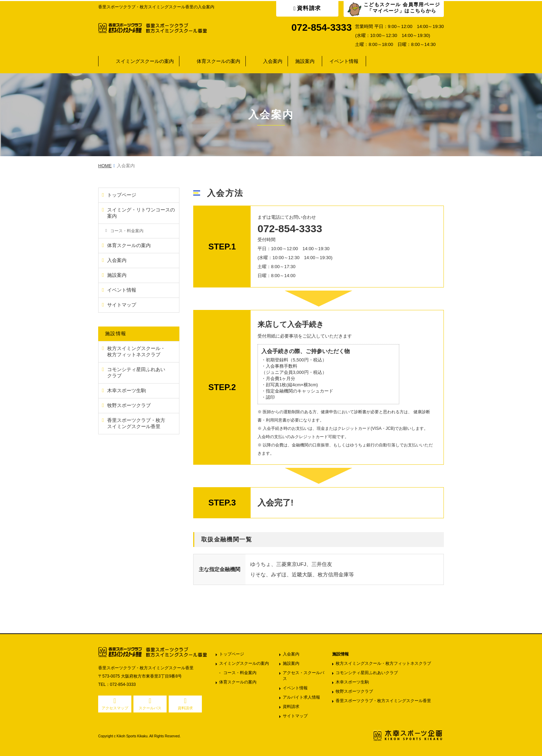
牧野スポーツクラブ (354, 691)
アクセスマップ (115, 708)
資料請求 (309, 8)
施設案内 (305, 61)
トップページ (232, 654)
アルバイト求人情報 (301, 697)
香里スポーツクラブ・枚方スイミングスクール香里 (383, 701)
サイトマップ (295, 716)
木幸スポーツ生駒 (352, 682)
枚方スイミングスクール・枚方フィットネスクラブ (383, 663)
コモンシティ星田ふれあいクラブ (367, 673)
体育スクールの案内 (218, 61)
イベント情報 (344, 61)
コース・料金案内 (240, 673)
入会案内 (273, 61)
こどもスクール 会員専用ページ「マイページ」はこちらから (402, 8)
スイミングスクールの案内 (145, 61)
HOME (105, 166)
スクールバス (150, 708)
